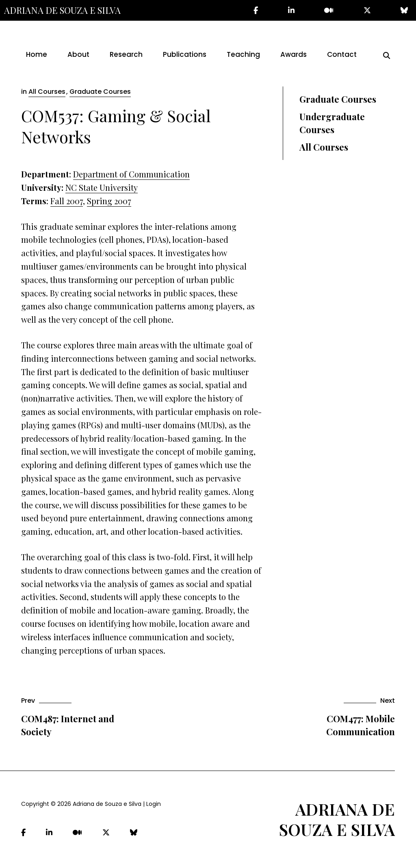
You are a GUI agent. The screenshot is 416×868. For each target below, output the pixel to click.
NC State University (102, 187)
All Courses (47, 92)
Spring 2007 (109, 201)
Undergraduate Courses (332, 123)
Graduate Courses (100, 92)
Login (154, 804)
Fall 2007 (67, 201)
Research (126, 54)
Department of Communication (131, 174)
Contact (342, 54)
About (78, 54)
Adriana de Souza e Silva (62, 10)
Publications (185, 54)
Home (37, 54)
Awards (294, 54)
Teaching (243, 54)
